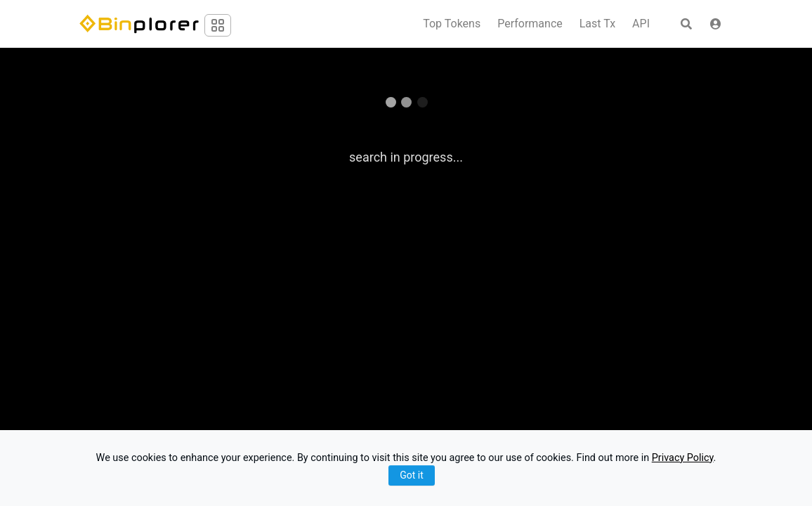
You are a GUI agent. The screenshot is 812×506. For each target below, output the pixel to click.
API (641, 24)
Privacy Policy (683, 458)
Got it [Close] (412, 475)
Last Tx (597, 24)
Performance (530, 24)
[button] (716, 24)
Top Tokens (452, 24)
